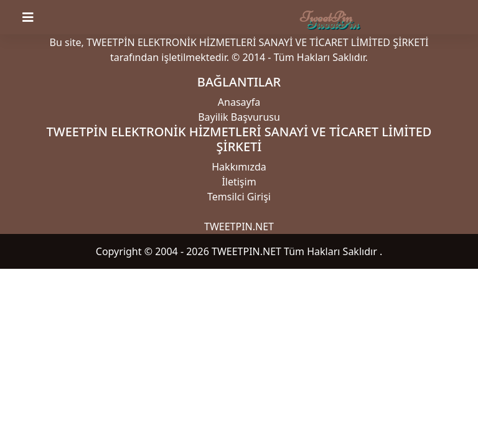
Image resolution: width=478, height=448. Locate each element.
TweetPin (326, 17)
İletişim (239, 182)
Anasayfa (239, 102)
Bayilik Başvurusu (239, 117)
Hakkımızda (239, 167)
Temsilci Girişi (239, 197)
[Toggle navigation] (35, 17)
